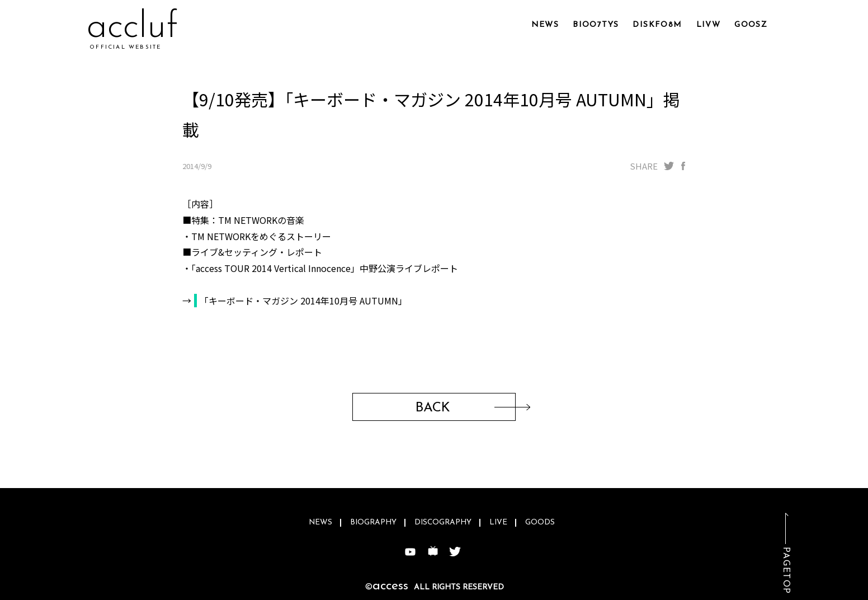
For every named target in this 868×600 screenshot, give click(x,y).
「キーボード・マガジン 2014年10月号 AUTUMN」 (303, 301)
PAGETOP (786, 571)
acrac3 (139, 28)
